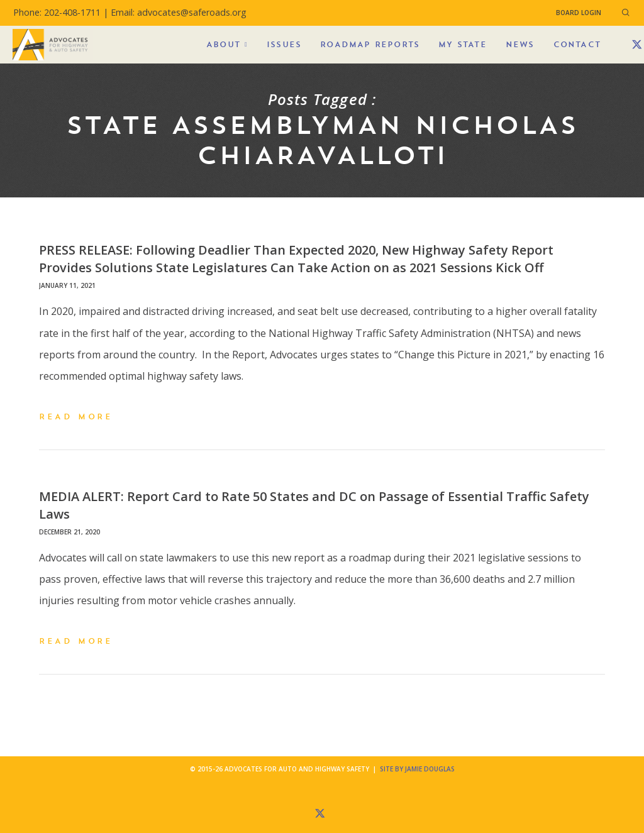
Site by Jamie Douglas (417, 769)
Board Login (579, 13)
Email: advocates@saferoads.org (179, 12)
